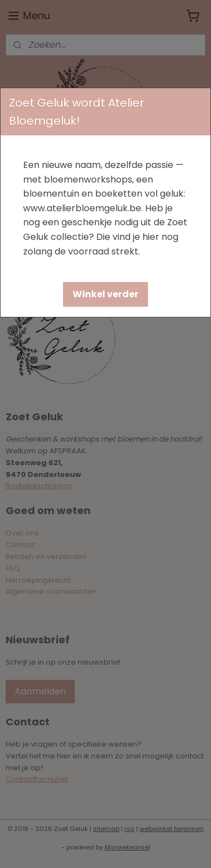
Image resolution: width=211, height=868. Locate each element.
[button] (105, 294)
